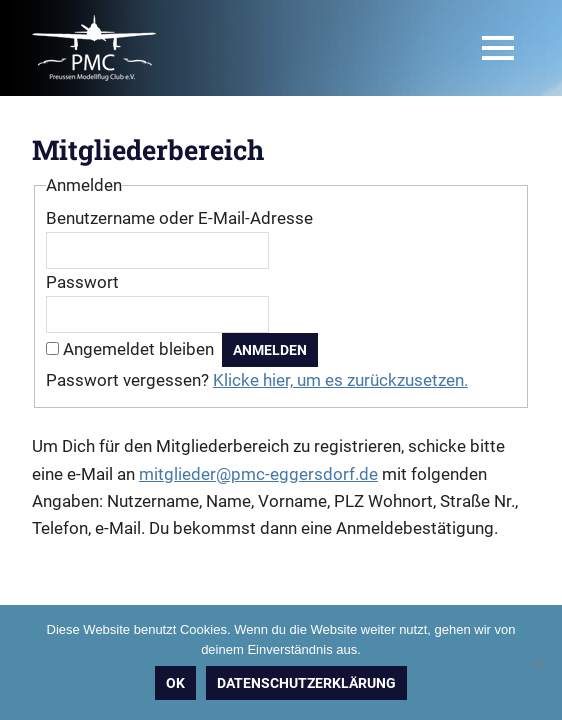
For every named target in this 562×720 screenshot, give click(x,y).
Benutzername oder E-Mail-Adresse (179, 218)
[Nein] (537, 663)
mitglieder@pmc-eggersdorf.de (258, 474)
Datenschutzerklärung (306, 683)
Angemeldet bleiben (138, 349)
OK (175, 683)
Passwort (82, 282)
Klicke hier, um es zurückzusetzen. (340, 380)
